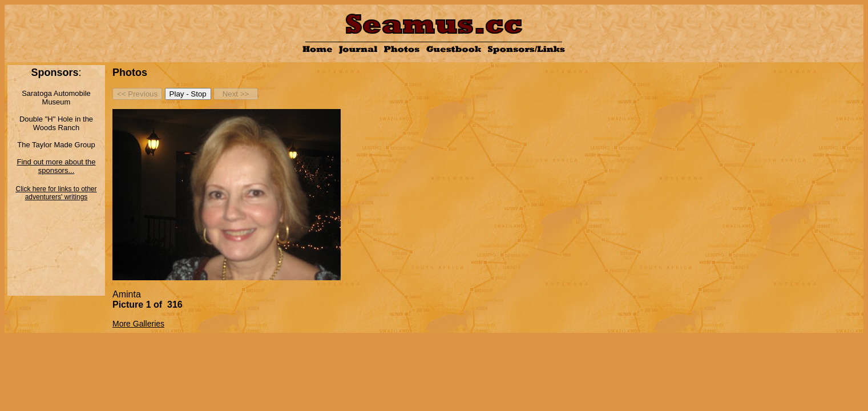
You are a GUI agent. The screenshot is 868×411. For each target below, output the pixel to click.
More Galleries (138, 324)
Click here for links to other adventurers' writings (56, 193)
